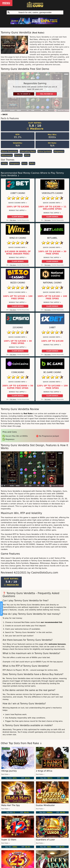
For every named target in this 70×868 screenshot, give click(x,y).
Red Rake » (6, 774)
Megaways (59, 151)
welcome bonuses (57, 644)
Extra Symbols (45, 151)
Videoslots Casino (52, 193)
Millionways (7, 155)
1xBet (52, 327)
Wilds (27, 155)
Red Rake (38, 33)
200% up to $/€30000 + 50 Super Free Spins (18, 387)
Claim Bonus (18, 217)
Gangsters (15, 163)
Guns (24, 163)
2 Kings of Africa (44, 771)
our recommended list (51, 622)
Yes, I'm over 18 (46, 94)
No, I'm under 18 (24, 94)
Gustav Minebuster (45, 805)
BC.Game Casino (52, 372)
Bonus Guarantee (9, 151)
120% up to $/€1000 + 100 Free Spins (52, 387)
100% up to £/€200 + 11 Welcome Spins (52, 208)
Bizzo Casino (18, 283)
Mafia (32, 163)
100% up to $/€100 (52, 341)
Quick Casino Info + (18, 203)
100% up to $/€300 (18, 207)
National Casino (52, 283)
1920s (4, 163)
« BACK (4, 114)
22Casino (18, 327)
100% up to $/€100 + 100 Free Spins (18, 297)
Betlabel (52, 238)
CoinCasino (18, 372)
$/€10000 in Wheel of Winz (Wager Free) (18, 253)
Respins (18, 155)
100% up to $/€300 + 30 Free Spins (52, 253)
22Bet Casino (18, 193)
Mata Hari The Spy (11, 805)
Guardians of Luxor (45, 840)
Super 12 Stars (9, 840)
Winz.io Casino (18, 238)
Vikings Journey (9, 771)
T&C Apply (13, 220)
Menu (6, 3)
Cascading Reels (28, 151)
